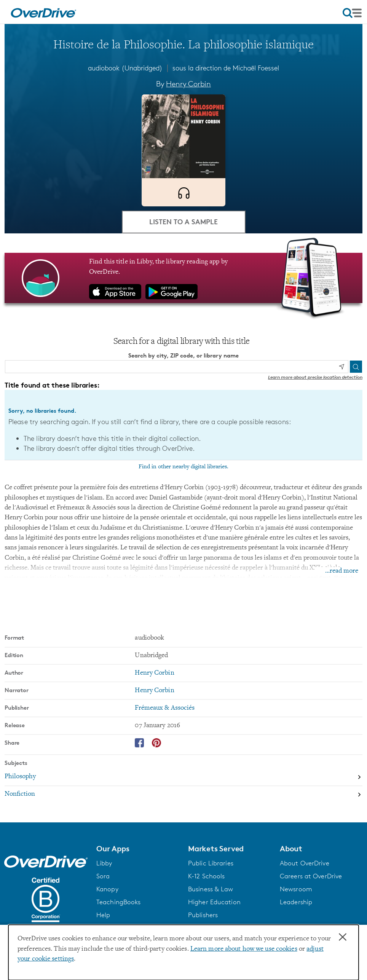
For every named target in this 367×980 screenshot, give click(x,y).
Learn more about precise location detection (315, 377)
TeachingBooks (118, 902)
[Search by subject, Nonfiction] (183, 795)
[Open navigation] (352, 13)
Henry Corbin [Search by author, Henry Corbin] (188, 84)
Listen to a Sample (183, 221)
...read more (342, 571)
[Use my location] (341, 367)
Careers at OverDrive (311, 876)
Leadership (296, 902)
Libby (104, 863)
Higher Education (214, 902)
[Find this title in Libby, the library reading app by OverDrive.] (183, 278)
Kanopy (107, 889)
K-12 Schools (206, 876)
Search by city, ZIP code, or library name (183, 355)
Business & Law (211, 889)
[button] (138, 849)
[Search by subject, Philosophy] (183, 777)
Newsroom (296, 889)
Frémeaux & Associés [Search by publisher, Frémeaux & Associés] (165, 708)
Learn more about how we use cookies (244, 949)
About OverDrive (305, 863)
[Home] (43, 12)
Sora (103, 876)
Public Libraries (211, 863)
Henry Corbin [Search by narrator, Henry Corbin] (154, 691)
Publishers (203, 915)
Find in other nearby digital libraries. (183, 467)
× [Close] (343, 937)
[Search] (356, 367)
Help (103, 915)
